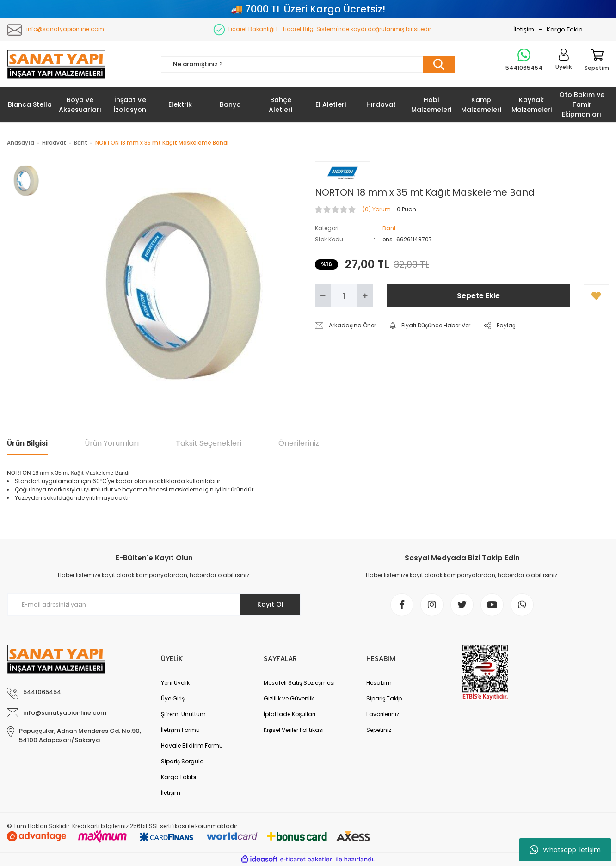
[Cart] (597, 64)
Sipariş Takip (384, 698)
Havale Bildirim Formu (192, 746)
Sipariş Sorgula (182, 761)
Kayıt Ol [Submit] (270, 604)
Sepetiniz (379, 730)
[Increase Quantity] (365, 296)
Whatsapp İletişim (565, 850)
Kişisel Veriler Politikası (294, 730)
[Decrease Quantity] (323, 296)
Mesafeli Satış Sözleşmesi (299, 683)
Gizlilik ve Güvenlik (289, 698)
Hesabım (379, 683)
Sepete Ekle (478, 296)
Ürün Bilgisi (27, 443)
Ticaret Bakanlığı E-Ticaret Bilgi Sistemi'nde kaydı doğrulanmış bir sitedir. (330, 29)
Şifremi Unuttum (183, 714)
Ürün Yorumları (112, 443)
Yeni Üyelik (175, 683)
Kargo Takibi (179, 777)
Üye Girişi (173, 698)
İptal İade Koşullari (290, 714)
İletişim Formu (180, 730)
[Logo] (56, 64)
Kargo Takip (565, 29)
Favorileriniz (383, 714)
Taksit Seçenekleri (209, 443)
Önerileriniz (299, 443)
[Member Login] (564, 64)
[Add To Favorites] (596, 296)
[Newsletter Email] (154, 605)
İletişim (524, 29)
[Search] (308, 64)
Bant (389, 228)
